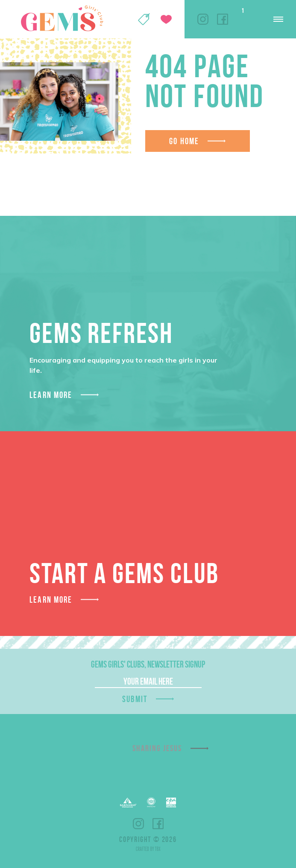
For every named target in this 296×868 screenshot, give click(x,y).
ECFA (151, 802)
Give (166, 19)
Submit (135, 699)
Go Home (184, 141)
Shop (144, 19)
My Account (122, 19)
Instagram (203, 19)
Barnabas (128, 803)
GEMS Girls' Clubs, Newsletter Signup (148, 664)
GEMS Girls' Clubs (62, 18)
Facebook (223, 19)
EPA (171, 803)
